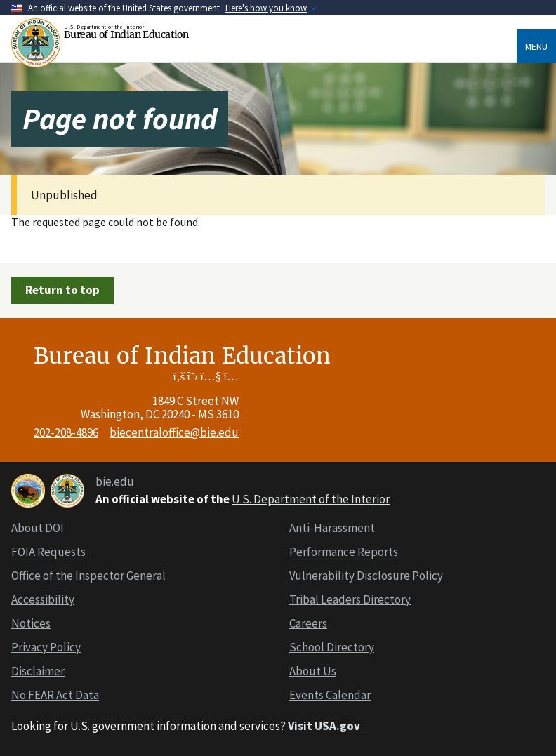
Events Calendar (330, 695)
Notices (31, 623)
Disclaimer (38, 671)
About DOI (38, 528)
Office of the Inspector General (88, 576)
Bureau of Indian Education (126, 34)
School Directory (332, 647)
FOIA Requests (48, 552)
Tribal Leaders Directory (350, 599)
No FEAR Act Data (55, 695)
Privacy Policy (46, 647)
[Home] (38, 43)
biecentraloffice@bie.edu (174, 432)
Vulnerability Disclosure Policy (366, 576)
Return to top (62, 290)
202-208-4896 (66, 432)
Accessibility (43, 599)
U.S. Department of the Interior (311, 499)
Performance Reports (344, 552)
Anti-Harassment (332, 528)
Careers (308, 623)
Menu (536, 46)
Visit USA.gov (324, 726)
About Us (313, 671)
